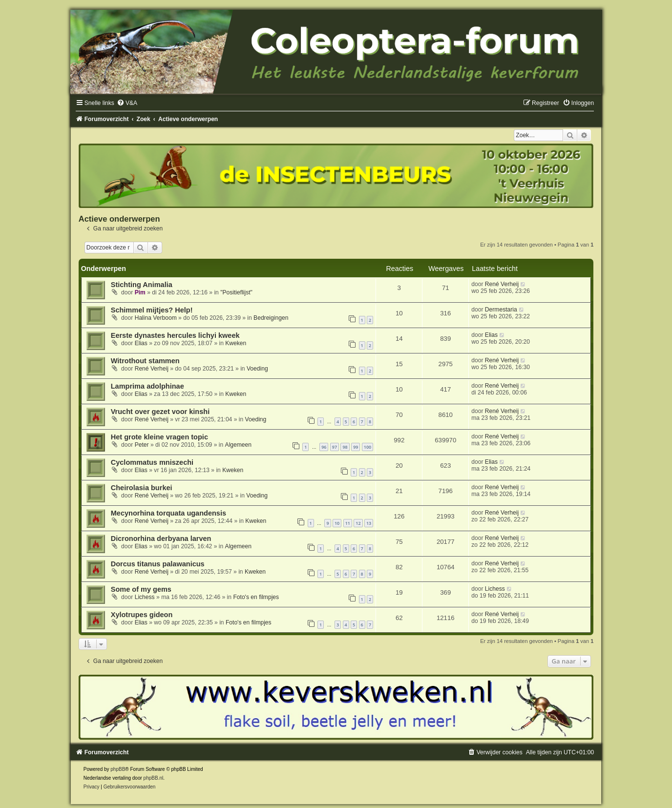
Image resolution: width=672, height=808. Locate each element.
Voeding (257, 369)
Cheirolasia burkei (142, 488)
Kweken (236, 343)
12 (358, 523)
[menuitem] (127, 103)
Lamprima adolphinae (147, 386)
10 (337, 523)
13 (369, 523)
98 (345, 447)
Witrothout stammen (145, 361)
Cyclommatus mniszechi (152, 462)
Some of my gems (141, 589)
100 (367, 447)
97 (335, 447)
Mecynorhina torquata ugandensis (168, 513)
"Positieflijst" (236, 292)
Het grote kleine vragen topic (159, 437)
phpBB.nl (154, 778)
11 (348, 523)
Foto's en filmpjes (256, 597)
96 (324, 447)
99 (356, 447)
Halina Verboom (156, 318)
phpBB (118, 769)
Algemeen (238, 445)
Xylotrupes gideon (142, 615)
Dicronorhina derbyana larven (161, 539)
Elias (141, 343)
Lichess (145, 597)
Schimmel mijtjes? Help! (152, 310)
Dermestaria (501, 310)
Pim (140, 292)
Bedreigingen (271, 318)
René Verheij (502, 284)
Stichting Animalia (142, 285)
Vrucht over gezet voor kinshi (160, 412)
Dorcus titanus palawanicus (158, 564)
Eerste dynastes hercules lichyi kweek (175, 335)
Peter (142, 445)
